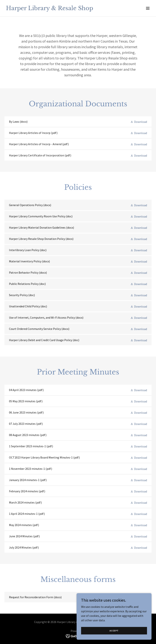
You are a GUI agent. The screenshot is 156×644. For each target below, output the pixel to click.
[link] (50, 9)
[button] (148, 8)
